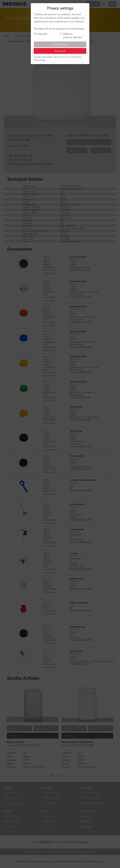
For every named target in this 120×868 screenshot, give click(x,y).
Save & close (60, 44)
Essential (41, 34)
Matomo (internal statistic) (71, 36)
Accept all (60, 51)
